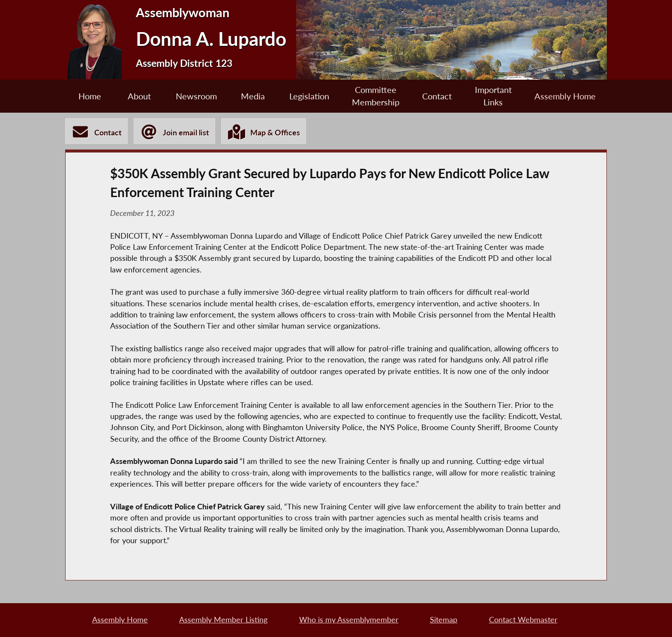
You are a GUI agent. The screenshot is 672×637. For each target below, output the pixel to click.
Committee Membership (376, 96)
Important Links (493, 96)
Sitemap (444, 620)
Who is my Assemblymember (349, 620)
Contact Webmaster (523, 620)
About (139, 96)
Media (253, 96)
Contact (437, 96)
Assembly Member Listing (223, 620)
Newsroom (196, 96)
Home (90, 96)
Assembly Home (565, 96)
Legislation (309, 96)
